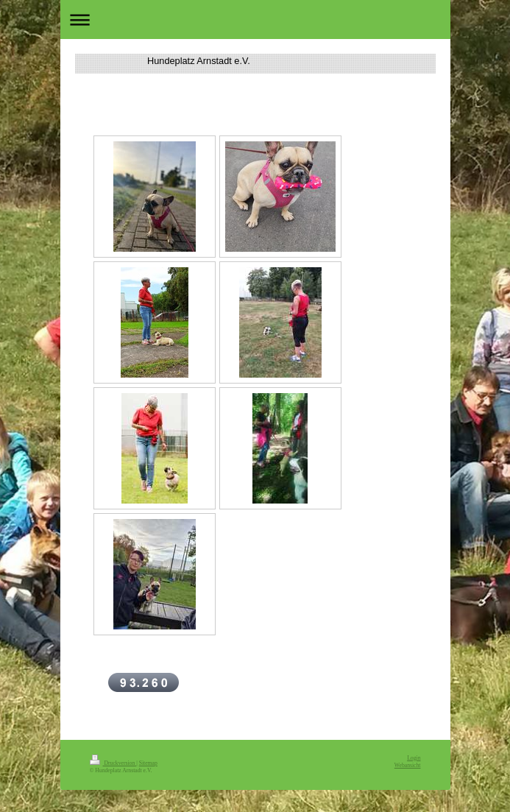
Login (414, 758)
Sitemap (148, 763)
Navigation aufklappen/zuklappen (255, 20)
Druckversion (113, 763)
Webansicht (408, 765)
